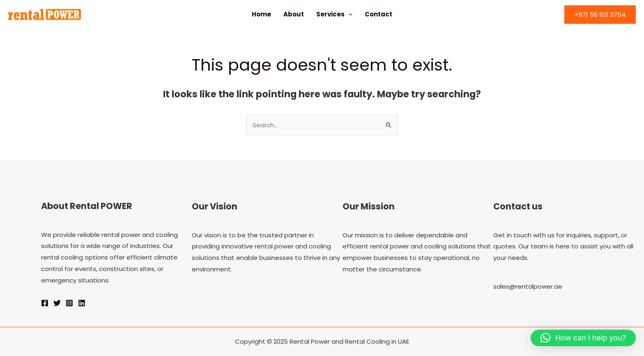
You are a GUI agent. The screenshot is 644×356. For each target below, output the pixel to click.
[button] (600, 15)
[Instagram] (69, 303)
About (294, 14)
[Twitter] (57, 303)
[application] (348, 14)
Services (334, 14)
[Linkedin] (82, 303)
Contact (378, 14)
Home (261, 14)
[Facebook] (45, 303)
